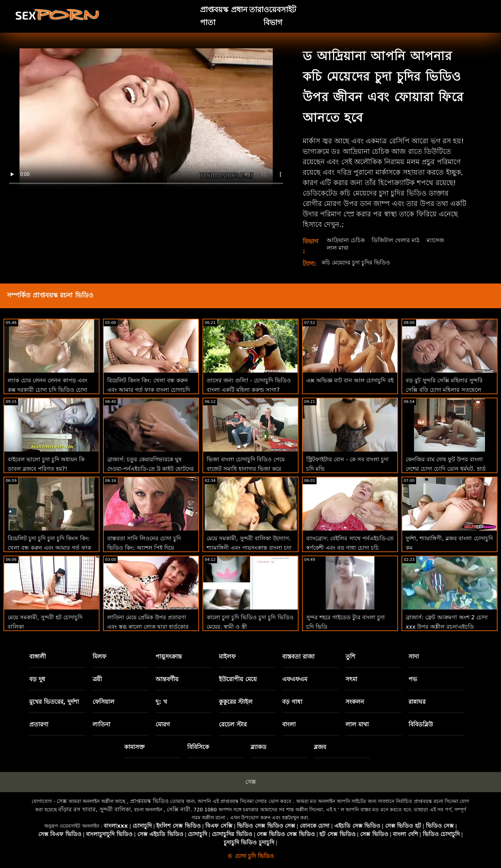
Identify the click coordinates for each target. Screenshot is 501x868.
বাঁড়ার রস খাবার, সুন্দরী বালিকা (94, 809)
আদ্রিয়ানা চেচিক (346, 240)
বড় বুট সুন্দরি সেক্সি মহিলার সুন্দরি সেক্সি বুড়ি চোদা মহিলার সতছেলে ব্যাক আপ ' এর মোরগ (444, 390)
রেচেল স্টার (233, 724)
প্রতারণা (39, 724)
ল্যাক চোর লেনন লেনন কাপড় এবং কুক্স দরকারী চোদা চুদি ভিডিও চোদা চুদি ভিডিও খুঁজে (47, 390)
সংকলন (355, 702)
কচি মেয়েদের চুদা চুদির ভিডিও (356, 262)
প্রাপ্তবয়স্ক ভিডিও (149, 801)
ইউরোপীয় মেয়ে (238, 679)
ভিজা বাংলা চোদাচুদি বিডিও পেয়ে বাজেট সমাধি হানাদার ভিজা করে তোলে (246, 469)
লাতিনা (101, 724)
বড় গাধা (292, 702)
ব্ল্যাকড (259, 747)
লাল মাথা (338, 248)
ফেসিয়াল (104, 702)
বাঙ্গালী (38, 656)
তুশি (350, 656)
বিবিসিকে (198, 747)
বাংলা (289, 724)
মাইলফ (227, 656)
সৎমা (351, 679)
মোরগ (163, 724)
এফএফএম (295, 679)
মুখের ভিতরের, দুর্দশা (54, 702)
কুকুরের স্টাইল (236, 702)
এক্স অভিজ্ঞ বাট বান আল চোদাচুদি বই (350, 380)
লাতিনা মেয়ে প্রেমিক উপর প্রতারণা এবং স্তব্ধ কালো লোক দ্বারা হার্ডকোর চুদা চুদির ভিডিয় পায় (148, 627)
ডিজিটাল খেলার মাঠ (396, 240)
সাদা (414, 656)
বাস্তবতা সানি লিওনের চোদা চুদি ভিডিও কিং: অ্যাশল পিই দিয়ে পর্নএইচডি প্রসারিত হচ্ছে (144, 548)
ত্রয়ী (97, 679)
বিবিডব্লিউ (421, 724)
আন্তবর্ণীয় (167, 679)
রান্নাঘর (417, 702)
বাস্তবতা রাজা (298, 656)
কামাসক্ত (134, 747)
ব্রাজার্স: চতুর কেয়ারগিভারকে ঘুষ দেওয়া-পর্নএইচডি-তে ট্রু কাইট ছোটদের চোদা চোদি (150, 469)
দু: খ (161, 702)
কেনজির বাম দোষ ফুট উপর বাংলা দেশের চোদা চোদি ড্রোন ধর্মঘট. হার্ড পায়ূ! (446, 469)
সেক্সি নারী (178, 809)
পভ (413, 679)
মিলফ (99, 656)
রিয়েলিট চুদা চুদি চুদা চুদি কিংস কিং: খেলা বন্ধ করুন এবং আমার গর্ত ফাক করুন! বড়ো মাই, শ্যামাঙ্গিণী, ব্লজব (49, 548)
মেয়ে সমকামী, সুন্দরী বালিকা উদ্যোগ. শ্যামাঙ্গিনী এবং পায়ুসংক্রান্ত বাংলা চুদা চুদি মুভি (249, 548)
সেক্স (250, 782)
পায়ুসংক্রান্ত (169, 656)
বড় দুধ (37, 679)
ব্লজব (320, 747)
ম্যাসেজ (435, 240)
